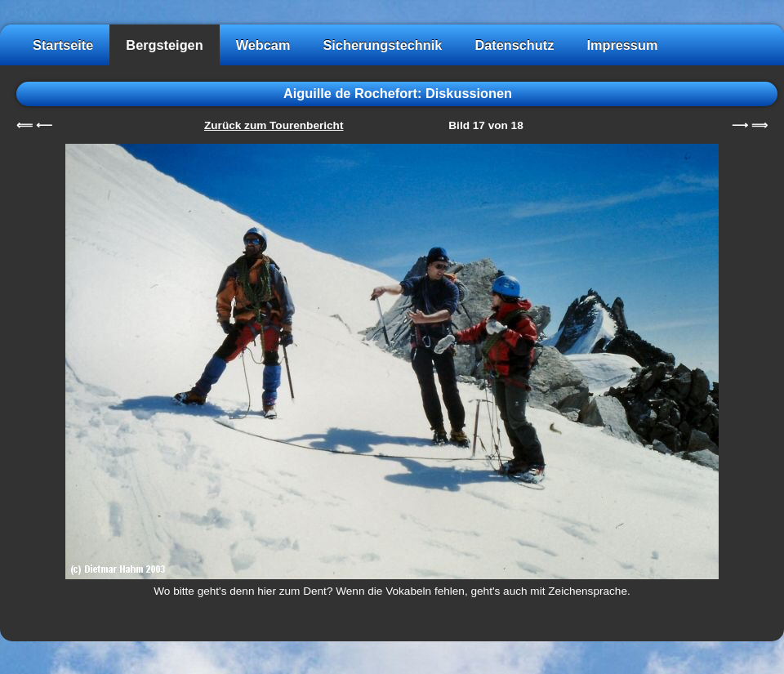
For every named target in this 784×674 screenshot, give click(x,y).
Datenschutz (514, 45)
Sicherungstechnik (382, 45)
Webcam (263, 45)
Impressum (622, 45)
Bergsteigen (164, 45)
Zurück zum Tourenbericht (274, 125)
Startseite (63, 45)
